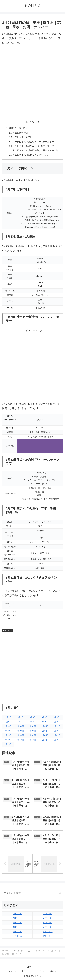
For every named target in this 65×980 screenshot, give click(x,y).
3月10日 (57, 722)
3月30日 (57, 740)
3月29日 (45, 740)
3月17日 (20, 731)
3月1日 (8, 717)
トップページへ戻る (17, 971)
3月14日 (45, 726)
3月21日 (8, 735)
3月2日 (20, 717)
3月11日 (8, 726)
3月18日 (32, 731)
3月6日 (8, 722)
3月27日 (20, 740)
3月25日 (57, 735)
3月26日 (8, 740)
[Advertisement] (32, 81)
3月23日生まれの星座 (22, 137)
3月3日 (32, 717)
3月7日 (20, 722)
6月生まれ (48, 923)
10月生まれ (48, 932)
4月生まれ (48, 918)
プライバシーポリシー (48, 971)
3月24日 (45, 735)
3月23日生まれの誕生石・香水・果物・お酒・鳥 (35, 150)
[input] (32, 893)
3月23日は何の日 (20, 133)
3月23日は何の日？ (18, 128)
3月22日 (20, 735)
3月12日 (20, 726)
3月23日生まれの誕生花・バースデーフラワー (34, 146)
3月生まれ (8, 631)
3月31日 (8, 744)
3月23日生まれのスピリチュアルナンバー (31, 155)
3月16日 (8, 731)
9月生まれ (17, 932)
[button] (60, 893)
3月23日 (32, 735)
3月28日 (32, 740)
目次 (29, 122)
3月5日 (57, 717)
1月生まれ (17, 914)
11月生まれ (17, 936)
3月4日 (45, 717)
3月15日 (57, 726)
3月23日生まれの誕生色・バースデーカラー (32, 142)
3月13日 (32, 726)
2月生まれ (48, 914)
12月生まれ (48, 936)
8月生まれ (48, 927)
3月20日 (57, 731)
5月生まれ (17, 923)
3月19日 (45, 731)
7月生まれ (17, 927)
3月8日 (32, 722)
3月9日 (45, 722)
